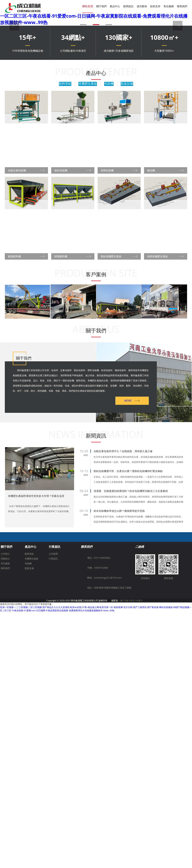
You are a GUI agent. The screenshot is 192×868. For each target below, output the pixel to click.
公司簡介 (5, 568)
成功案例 (142, 6)
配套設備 (127, 84)
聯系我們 (182, 6)
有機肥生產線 (88, 84)
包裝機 (109, 84)
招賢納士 (5, 573)
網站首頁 (88, 6)
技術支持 (155, 6)
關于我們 (101, 6)
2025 (86, 469)
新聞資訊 (128, 6)
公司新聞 (53, 568)
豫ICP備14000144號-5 (131, 615)
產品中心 (115, 6)
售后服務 (169, 6)
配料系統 (65, 84)
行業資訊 (55, 561)
